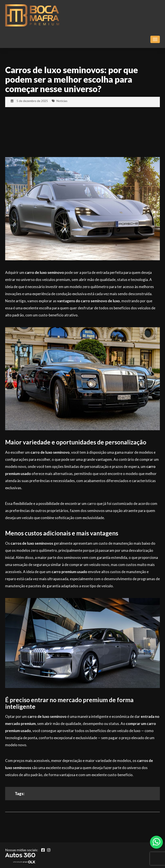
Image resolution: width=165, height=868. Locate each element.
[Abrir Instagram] (49, 850)
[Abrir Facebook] (43, 850)
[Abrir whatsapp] (157, 842)
